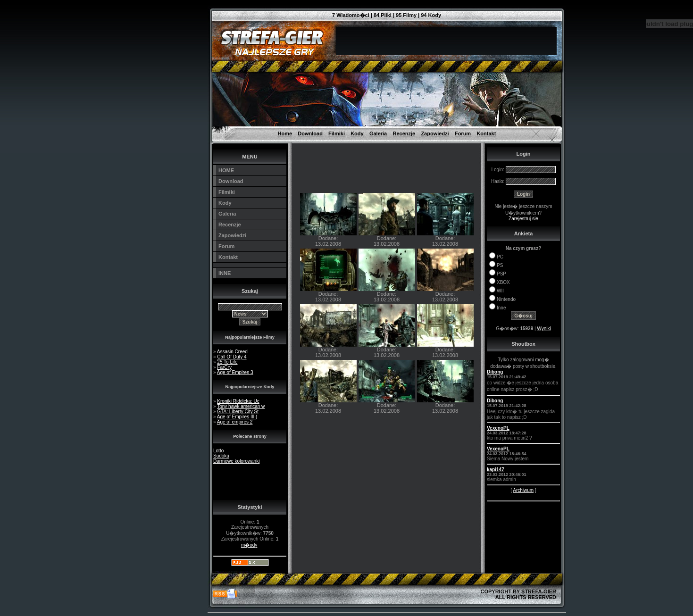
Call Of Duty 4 (232, 357)
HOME (226, 170)
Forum (463, 133)
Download (310, 133)
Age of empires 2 (235, 422)
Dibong (495, 372)
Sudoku (221, 456)
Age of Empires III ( (237, 417)
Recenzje (404, 133)
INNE (225, 273)
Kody (357, 133)
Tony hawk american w (241, 406)
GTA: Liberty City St (238, 412)
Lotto (218, 451)
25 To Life (227, 362)
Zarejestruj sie (523, 219)
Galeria (378, 133)
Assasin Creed (232, 352)
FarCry (224, 367)
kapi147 (496, 470)
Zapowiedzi (435, 133)
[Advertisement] (165, 21)
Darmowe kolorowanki (236, 461)
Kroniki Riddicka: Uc (238, 401)
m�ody (249, 545)
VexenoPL (498, 428)
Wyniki (544, 329)
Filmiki (337, 133)
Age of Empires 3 (235, 372)
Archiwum (523, 490)
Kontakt (486, 133)
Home (285, 133)
